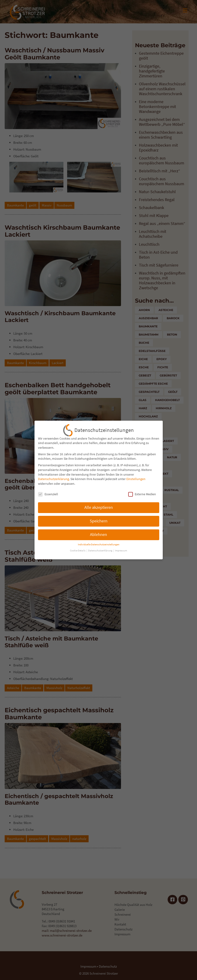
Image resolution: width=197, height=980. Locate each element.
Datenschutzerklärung (54, 477)
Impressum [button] (121, 548)
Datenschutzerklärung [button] (100, 548)
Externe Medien (142, 492)
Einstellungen (136, 477)
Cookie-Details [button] (78, 548)
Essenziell (48, 492)
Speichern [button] (99, 519)
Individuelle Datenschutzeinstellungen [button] (99, 542)
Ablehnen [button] (98, 532)
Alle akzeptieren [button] (99, 505)
